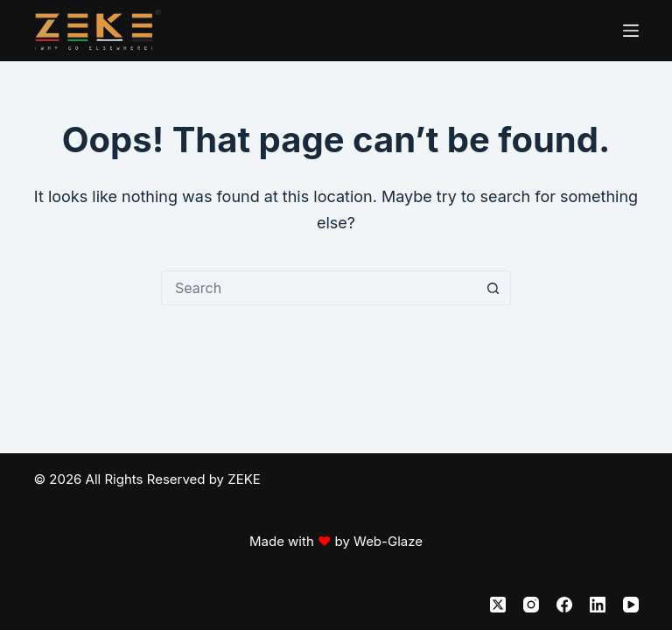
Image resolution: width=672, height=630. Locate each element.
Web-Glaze (388, 541)
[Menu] (631, 31)
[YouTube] (631, 605)
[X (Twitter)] (498, 605)
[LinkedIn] (598, 605)
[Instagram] (531, 605)
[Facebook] (564, 605)
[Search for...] (318, 288)
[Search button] (493, 288)
